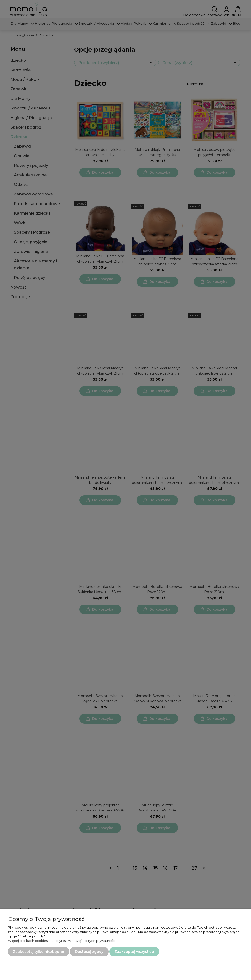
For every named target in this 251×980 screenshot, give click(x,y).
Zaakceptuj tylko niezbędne (38, 952)
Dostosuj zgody (89, 952)
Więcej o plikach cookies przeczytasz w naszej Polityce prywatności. (62, 941)
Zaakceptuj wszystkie (134, 952)
